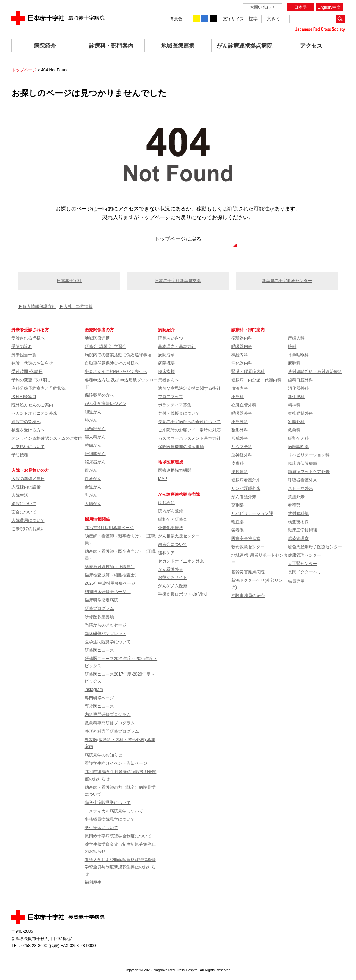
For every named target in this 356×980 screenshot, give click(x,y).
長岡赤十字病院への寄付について (189, 422)
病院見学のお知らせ (104, 755)
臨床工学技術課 (303, 530)
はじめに (166, 503)
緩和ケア (166, 553)
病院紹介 (45, 46)
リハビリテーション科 (309, 455)
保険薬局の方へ (99, 395)
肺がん (91, 420)
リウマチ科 (242, 447)
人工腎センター (303, 564)
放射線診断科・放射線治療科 (315, 372)
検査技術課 (298, 522)
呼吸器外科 (242, 413)
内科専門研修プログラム (108, 715)
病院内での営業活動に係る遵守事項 (118, 355)
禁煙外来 (296, 497)
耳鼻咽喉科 (298, 355)
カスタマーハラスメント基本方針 (189, 438)
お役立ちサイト (173, 577)
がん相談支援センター (179, 536)
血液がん (93, 479)
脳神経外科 (242, 455)
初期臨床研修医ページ (108, 592)
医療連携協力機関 (175, 470)
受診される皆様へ (28, 338)
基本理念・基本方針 (177, 346)
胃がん (91, 470)
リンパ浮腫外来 (246, 488)
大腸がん (93, 504)
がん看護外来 (171, 569)
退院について (24, 504)
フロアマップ (171, 397)
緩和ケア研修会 (173, 519)
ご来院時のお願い (28, 529)
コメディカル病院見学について (114, 811)
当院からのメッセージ (106, 625)
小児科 (238, 397)
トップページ (24, 70)
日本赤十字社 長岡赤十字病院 (58, 18)
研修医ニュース (99, 650)
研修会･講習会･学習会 (106, 346)
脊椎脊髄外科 (300, 413)
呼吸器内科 (242, 346)
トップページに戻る (178, 239)
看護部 (294, 505)
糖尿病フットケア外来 (309, 472)
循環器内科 (242, 338)
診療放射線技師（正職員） (110, 567)
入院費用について (28, 520)
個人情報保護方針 (39, 306)
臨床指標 (166, 372)
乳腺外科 (296, 422)
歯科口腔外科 (300, 380)
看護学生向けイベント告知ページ (116, 763)
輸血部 (238, 522)
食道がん (93, 487)
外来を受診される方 (30, 330)
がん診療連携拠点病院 (245, 46)
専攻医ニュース (99, 706)
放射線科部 (298, 513)
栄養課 (238, 530)
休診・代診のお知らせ (32, 363)
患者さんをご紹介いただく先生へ (116, 372)
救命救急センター (248, 547)
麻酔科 (294, 363)
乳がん (91, 495)
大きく (274, 19)
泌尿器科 (240, 472)
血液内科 (240, 388)
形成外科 (240, 438)
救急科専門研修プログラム (110, 723)
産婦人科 (296, 338)
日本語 (300, 7)
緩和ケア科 (298, 438)
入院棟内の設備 (26, 487)
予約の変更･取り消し (31, 380)
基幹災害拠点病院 (248, 572)
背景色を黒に (214, 18)
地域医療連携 (178, 46)
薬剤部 (238, 505)
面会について (24, 512)
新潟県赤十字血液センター (287, 281)
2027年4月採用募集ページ (109, 528)
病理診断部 (298, 447)
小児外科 (240, 422)
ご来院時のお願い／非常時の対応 (189, 430)
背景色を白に (188, 18)
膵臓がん (93, 445)
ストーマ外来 (300, 488)
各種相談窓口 (24, 397)
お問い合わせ (262, 7)
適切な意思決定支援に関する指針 (189, 388)
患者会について (173, 544)
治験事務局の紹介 (248, 596)
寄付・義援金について (179, 413)
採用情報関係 (99, 519)
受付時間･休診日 (27, 372)
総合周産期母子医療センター (315, 547)
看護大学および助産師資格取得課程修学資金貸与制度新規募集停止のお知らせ (120, 867)
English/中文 (329, 7)
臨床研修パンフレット (106, 634)
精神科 (294, 405)
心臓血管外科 (244, 405)
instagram (94, 690)
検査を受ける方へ (28, 430)
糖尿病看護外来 (246, 480)
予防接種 (20, 455)
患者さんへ (168, 380)
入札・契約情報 (78, 306)
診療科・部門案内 (111, 46)
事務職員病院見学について (110, 819)
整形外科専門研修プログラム (112, 731)
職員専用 (296, 581)
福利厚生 (93, 882)
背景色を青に (205, 18)
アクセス (311, 46)
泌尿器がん (95, 462)
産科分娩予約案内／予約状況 (39, 388)
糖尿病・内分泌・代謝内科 (256, 380)
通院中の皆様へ (26, 422)
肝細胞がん (95, 454)
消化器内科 (242, 363)
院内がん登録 (171, 511)
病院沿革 (166, 355)
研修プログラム (99, 608)
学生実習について (101, 828)
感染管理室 (298, 539)
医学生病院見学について (108, 642)
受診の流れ (22, 346)
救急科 (294, 430)
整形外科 (240, 430)
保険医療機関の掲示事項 (181, 447)
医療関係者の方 (99, 330)
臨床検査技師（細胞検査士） (112, 575)
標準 (253, 19)
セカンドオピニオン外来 (34, 413)
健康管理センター (305, 555)
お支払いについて (28, 447)
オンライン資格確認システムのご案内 (47, 438)
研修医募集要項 (99, 617)
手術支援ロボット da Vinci (183, 594)
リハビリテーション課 (252, 513)
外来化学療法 (171, 528)
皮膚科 (238, 463)
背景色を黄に (196, 18)
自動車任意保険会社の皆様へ (112, 363)
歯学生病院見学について (108, 803)
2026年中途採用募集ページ (110, 583)
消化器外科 (298, 388)
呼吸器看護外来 (303, 480)
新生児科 (296, 397)
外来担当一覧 (24, 355)
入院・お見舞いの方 (30, 470)
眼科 (292, 346)
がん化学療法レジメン (106, 404)
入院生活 (20, 495)
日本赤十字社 (69, 281)
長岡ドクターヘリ (305, 572)
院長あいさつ (171, 338)
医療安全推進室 (246, 539)
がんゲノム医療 (173, 586)
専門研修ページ (99, 698)
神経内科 (240, 355)
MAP (163, 479)
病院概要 (166, 363)
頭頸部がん (95, 429)
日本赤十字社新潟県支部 (178, 281)
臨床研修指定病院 (101, 600)
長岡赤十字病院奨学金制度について (118, 836)
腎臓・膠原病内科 (248, 372)
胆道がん (93, 412)
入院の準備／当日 (28, 479)
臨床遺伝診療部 (303, 463)
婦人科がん (95, 437)
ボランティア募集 (175, 405)
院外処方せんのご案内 (32, 405)
